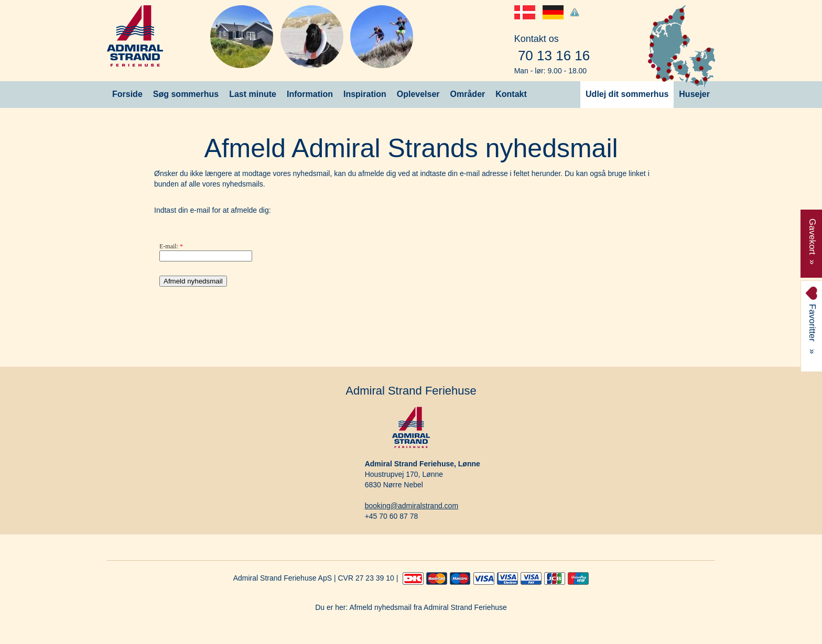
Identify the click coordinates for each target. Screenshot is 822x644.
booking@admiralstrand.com (412, 506)
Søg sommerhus (186, 94)
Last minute (253, 94)
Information (310, 94)
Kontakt (511, 94)
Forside (127, 94)
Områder (468, 94)
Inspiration (365, 94)
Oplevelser (418, 94)
